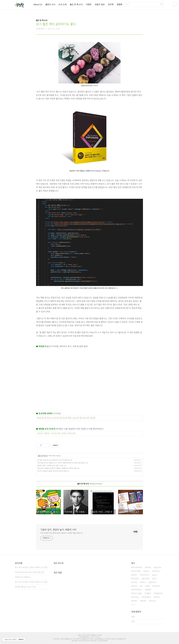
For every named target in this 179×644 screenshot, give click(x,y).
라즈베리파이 (137, 567)
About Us (38, 4)
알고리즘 (146, 579)
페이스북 (72, 433)
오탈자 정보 (100, 4)
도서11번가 (53, 418)
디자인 (135, 582)
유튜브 (47, 433)
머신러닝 (136, 597)
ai (142, 586)
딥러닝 (147, 571)
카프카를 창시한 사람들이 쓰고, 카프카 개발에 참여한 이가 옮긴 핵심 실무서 (61, 463)
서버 (155, 579)
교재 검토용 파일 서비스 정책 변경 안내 (29, 572)
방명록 (120, 4)
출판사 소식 (50, 4)
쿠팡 (92, 418)
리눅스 (144, 582)
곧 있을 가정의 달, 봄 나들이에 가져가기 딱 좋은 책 (54, 460)
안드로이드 (145, 575)
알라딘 (63, 418)
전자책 (111, 4)
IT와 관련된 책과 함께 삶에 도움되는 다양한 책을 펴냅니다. (62, 533)
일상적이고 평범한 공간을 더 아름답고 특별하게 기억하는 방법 (57, 468)
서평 (148, 586)
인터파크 (84, 418)
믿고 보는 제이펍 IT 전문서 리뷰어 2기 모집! (31, 582)
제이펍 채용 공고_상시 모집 (25, 587)
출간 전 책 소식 (76, 4)
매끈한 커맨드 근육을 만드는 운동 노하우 (50, 466)
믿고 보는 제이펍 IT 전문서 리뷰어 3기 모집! (31, 567)
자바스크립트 (137, 593)
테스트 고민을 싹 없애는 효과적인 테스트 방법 (52, 471)
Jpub (155, 575)
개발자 (148, 593)
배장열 (148, 590)
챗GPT (135, 575)
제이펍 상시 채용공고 (23, 577)
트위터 (64, 433)
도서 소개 (63, 4)
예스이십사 (73, 418)
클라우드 (153, 582)
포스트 (40, 433)
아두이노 (153, 601)
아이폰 (157, 597)
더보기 (133, 605)
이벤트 (89, 4)
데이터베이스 (137, 590)
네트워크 (156, 571)
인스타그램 (55, 433)
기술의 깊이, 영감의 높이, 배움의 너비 (58, 530)
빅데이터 (157, 586)
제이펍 (144, 601)
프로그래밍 (136, 571)
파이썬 (148, 567)
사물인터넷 (159, 593)
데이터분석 (147, 597)
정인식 (135, 586)
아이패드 (136, 579)
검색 (162, 4)
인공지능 (158, 567)
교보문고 (42, 418)
